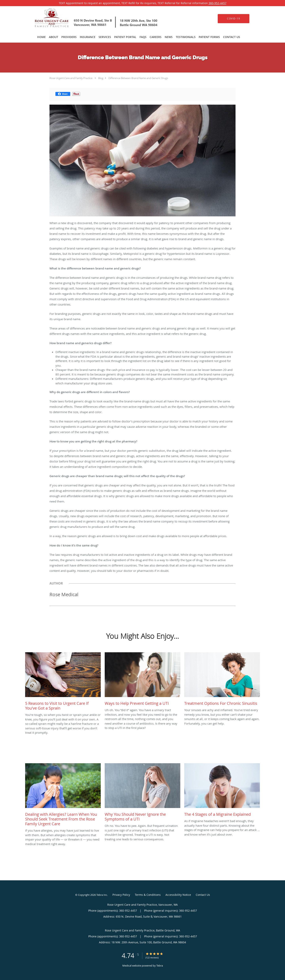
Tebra (160, 966)
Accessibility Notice (178, 895)
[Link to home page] (91, 19)
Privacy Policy (121, 895)
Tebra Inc (102, 895)
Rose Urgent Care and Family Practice (71, 78)
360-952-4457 (218, 3)
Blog (101, 78)
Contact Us (203, 895)
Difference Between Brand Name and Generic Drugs (138, 78)
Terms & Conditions (148, 895)
